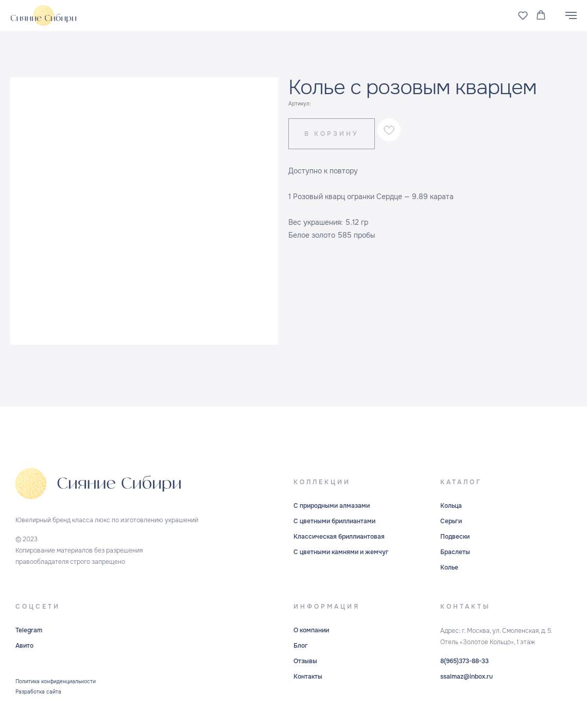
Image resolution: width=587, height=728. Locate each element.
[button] (523, 15)
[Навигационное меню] (571, 15)
